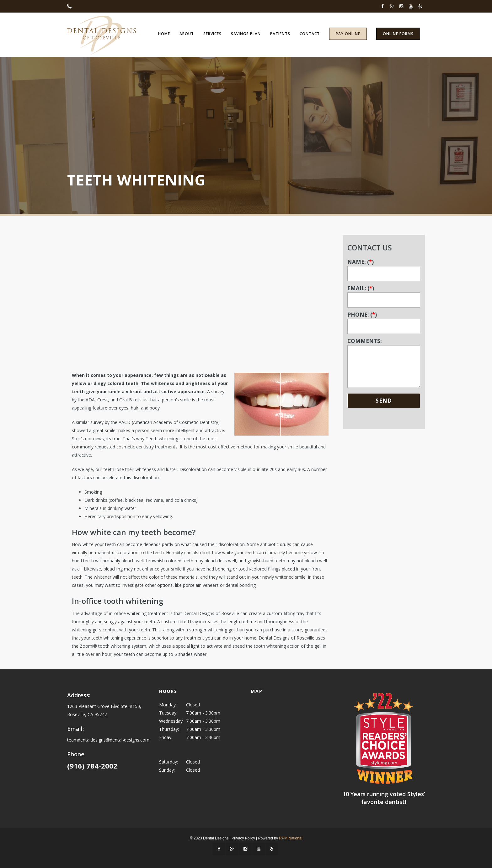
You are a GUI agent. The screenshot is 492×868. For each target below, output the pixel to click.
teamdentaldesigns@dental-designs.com (108, 740)
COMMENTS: (384, 363)
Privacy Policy (243, 838)
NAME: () (384, 268)
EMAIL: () (384, 294)
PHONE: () (384, 320)
